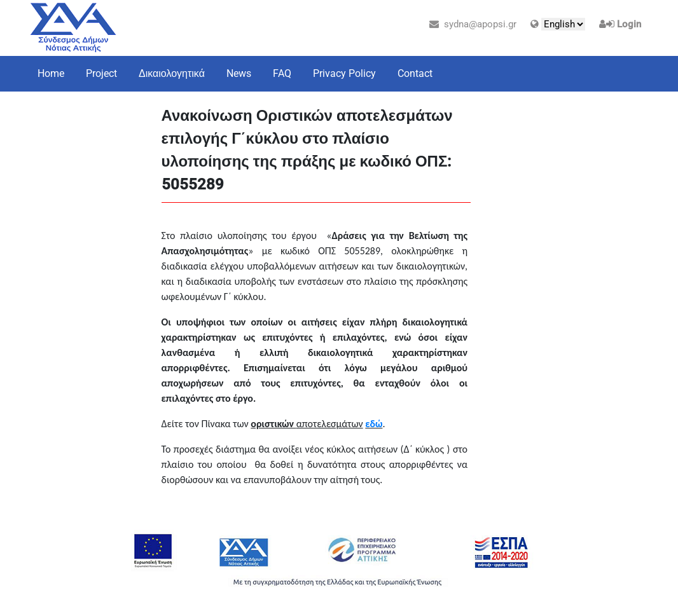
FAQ (282, 73)
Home (51, 73)
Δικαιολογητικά (172, 73)
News (239, 73)
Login (629, 24)
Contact (415, 73)
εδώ (374, 424)
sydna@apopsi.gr (473, 24)
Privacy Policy (344, 73)
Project (101, 73)
